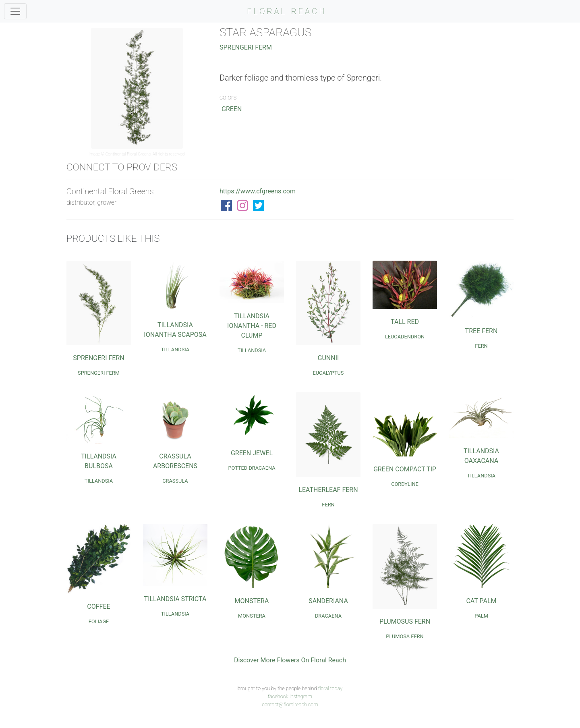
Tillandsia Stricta (175, 599)
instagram (301, 696)
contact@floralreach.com (290, 704)
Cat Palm (481, 601)
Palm (481, 616)
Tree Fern (482, 331)
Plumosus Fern (405, 621)
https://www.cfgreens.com (258, 191)
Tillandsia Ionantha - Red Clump (252, 326)
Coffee (98, 607)
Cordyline (405, 484)
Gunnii (328, 358)
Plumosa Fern (405, 636)
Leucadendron (405, 337)
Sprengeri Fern (98, 358)
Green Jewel (252, 453)
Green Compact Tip (405, 469)
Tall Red (405, 322)
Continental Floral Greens (128, 154)
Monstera (252, 601)
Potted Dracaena (252, 468)
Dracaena (328, 616)
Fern (481, 346)
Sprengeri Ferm (246, 47)
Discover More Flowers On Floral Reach (290, 660)
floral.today (330, 688)
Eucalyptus (328, 373)
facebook (278, 696)
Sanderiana (328, 601)
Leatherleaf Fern (328, 490)
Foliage (99, 621)
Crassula (175, 481)
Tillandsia (175, 349)
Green (232, 109)
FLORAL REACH (287, 11)
